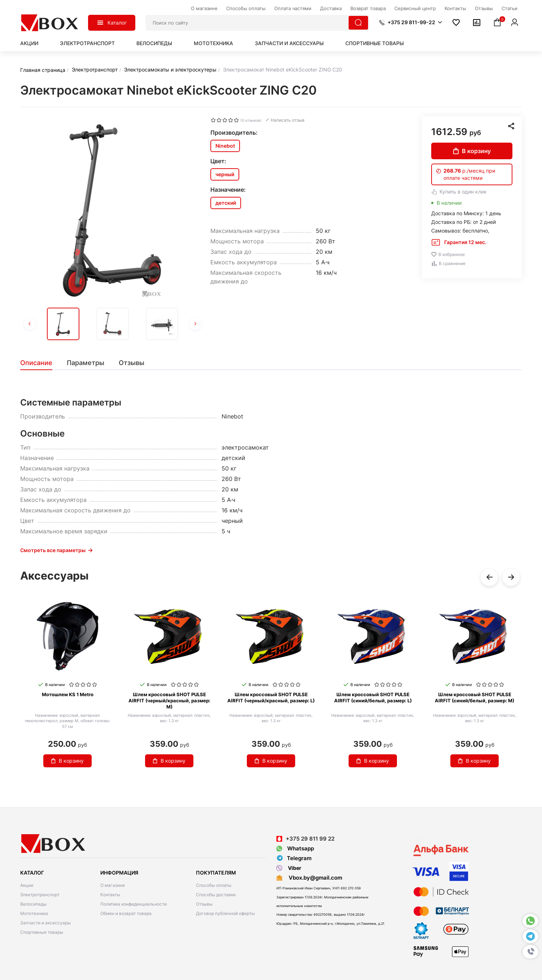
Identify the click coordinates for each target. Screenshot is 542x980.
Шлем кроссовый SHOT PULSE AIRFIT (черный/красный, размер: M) (169, 701)
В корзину (472, 151)
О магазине (113, 885)
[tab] (40, 363)
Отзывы (204, 904)
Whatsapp (295, 848)
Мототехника (213, 43)
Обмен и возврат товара (126, 913)
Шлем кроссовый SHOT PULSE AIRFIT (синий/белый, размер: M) (475, 697)
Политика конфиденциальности (134, 904)
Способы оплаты (214, 885)
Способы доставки (216, 895)
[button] (530, 952)
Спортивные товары (375, 43)
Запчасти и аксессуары (289, 43)
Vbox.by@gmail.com (314, 878)
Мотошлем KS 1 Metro (68, 694)
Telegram (294, 858)
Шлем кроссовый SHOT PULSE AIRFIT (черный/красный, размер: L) (271, 697)
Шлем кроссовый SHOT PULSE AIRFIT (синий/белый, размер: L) (373, 697)
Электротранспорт (87, 43)
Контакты (110, 895)
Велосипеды (154, 43)
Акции (29, 43)
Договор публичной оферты (225, 913)
